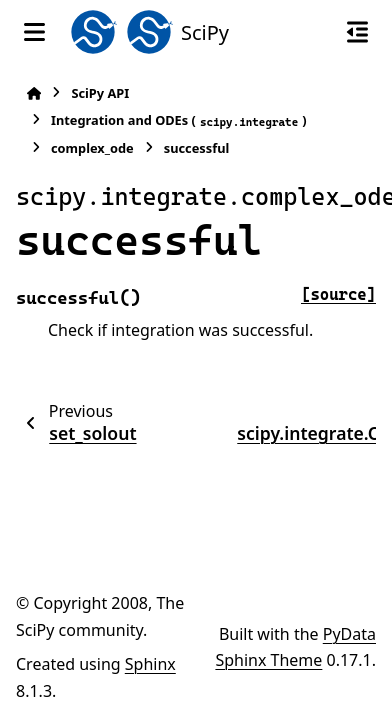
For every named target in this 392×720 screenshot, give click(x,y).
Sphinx (150, 664)
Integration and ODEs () (179, 120)
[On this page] (357, 32)
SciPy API (100, 93)
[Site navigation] (34, 32)
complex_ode (92, 148)
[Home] (34, 93)
